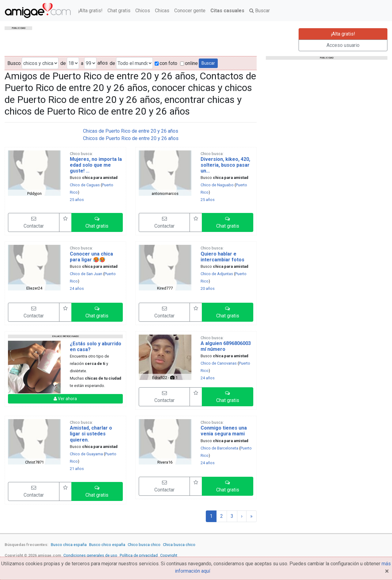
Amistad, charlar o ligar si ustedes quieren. (91, 434)
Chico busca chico (144, 545)
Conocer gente (190, 11)
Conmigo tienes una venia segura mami (224, 431)
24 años (77, 288)
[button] (97, 222)
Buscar (260, 11)
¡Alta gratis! (90, 11)
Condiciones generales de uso (90, 555)
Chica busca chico (179, 545)
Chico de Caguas (85, 185)
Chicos (143, 11)
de (63, 63)
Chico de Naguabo (217, 185)
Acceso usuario (343, 45)
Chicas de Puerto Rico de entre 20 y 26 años (131, 131)
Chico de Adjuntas (217, 274)
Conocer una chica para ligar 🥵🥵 (91, 257)
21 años (77, 469)
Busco (14, 63)
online (189, 63)
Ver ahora (65, 399)
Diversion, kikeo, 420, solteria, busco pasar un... (225, 165)
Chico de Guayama (86, 454)
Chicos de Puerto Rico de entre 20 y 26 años (131, 138)
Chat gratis (119, 11)
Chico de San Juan (86, 274)
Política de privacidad (139, 555)
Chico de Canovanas (219, 363)
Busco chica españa (69, 545)
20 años (208, 288)
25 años (77, 200)
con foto (166, 63)
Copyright (169, 555)
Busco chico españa (107, 545)
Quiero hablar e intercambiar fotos (222, 257)
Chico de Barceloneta (219, 448)
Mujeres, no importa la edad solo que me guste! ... (96, 165)
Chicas (162, 11)
